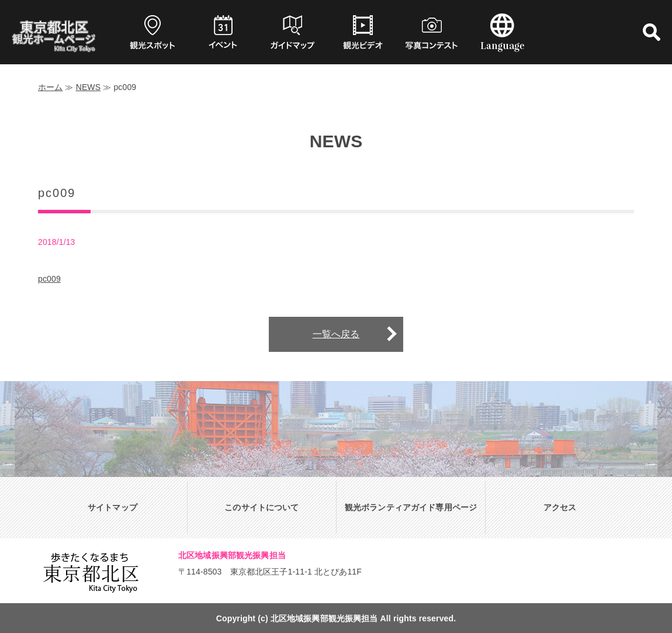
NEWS (89, 87)
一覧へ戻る (336, 334)
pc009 (49, 279)
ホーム (50, 87)
